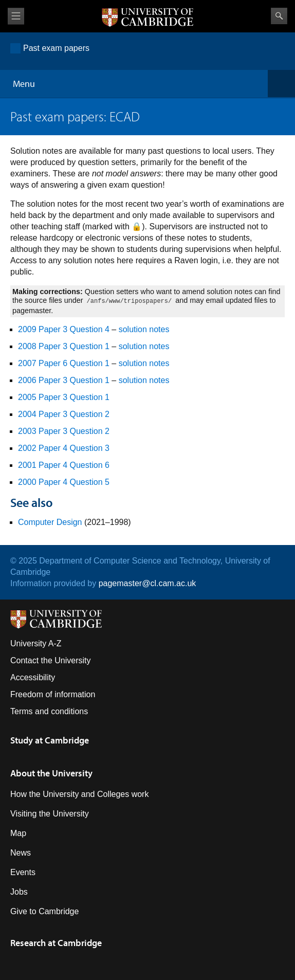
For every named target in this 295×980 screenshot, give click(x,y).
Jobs (19, 892)
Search (279, 16)
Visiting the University (50, 814)
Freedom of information (53, 694)
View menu (16, 16)
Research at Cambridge (56, 943)
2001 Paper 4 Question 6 (64, 465)
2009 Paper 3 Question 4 (64, 329)
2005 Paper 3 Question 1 (64, 397)
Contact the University (51, 660)
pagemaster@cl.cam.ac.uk (147, 583)
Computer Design (50, 522)
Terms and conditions (49, 711)
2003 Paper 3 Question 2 (64, 431)
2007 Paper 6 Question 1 (64, 363)
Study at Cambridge (50, 740)
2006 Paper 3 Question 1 (64, 380)
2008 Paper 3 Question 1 (64, 346)
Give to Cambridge (44, 911)
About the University (51, 773)
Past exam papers (56, 48)
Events (23, 872)
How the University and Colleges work (79, 794)
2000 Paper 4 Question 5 (64, 482)
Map (18, 833)
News (21, 853)
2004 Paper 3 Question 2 (64, 414)
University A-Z (36, 643)
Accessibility (33, 677)
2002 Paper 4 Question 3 (64, 448)
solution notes (144, 329)
